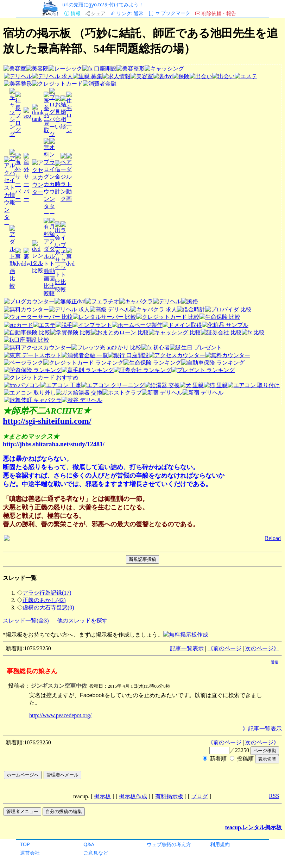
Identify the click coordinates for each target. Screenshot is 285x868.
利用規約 (220, 844)
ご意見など (96, 853)
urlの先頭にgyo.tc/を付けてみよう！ (103, 4)
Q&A (89, 844)
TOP (25, 844)
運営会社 (30, 853)
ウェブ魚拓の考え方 (169, 844)
